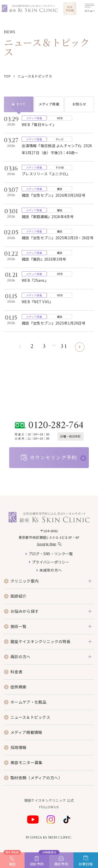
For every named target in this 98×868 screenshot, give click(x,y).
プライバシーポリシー (51, 562)
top (7, 76)
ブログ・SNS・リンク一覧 (51, 554)
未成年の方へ (51, 570)
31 (64, 347)
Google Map (47, 544)
